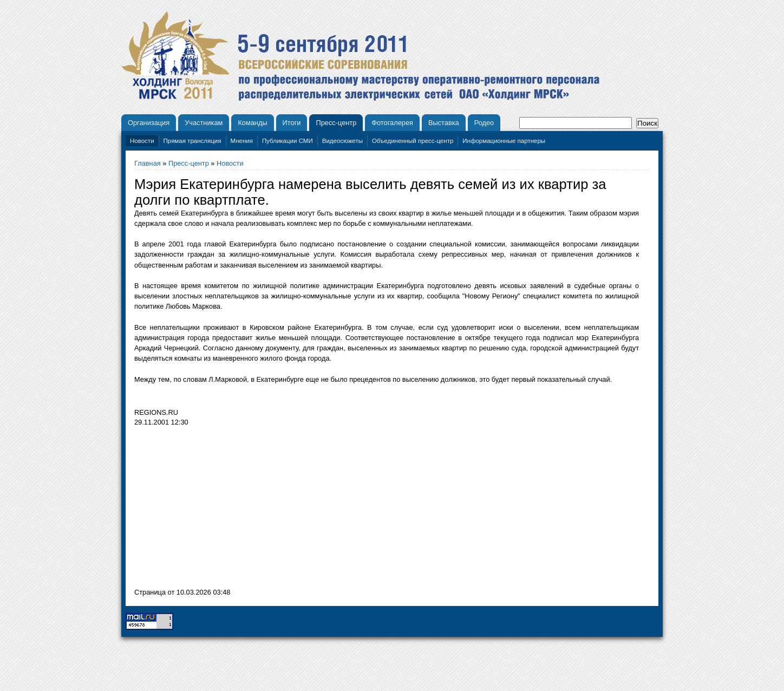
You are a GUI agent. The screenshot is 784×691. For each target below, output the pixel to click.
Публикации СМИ (288, 141)
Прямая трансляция (192, 141)
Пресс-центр (336, 123)
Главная (148, 163)
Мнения (242, 141)
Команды (252, 123)
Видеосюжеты (342, 141)
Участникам (204, 123)
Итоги (292, 123)
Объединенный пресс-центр (413, 141)
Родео (484, 123)
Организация (149, 123)
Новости (142, 141)
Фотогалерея (392, 123)
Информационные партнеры (504, 141)
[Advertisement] (225, 510)
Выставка (444, 123)
